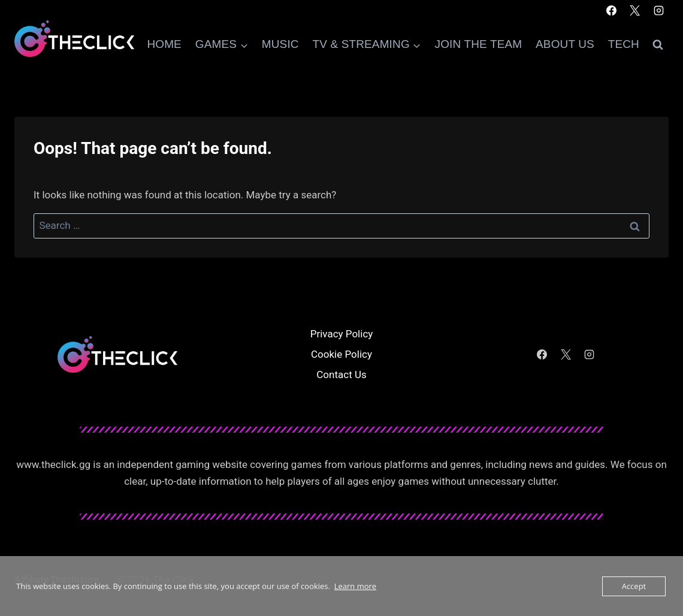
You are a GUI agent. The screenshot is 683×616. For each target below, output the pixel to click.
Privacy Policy (342, 334)
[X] (635, 10)
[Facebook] (612, 10)
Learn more (355, 586)
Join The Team (479, 44)
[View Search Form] (658, 45)
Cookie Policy (341, 354)
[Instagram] (658, 10)
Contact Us (341, 375)
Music (280, 44)
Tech (624, 44)
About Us (565, 44)
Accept (634, 586)
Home (164, 44)
